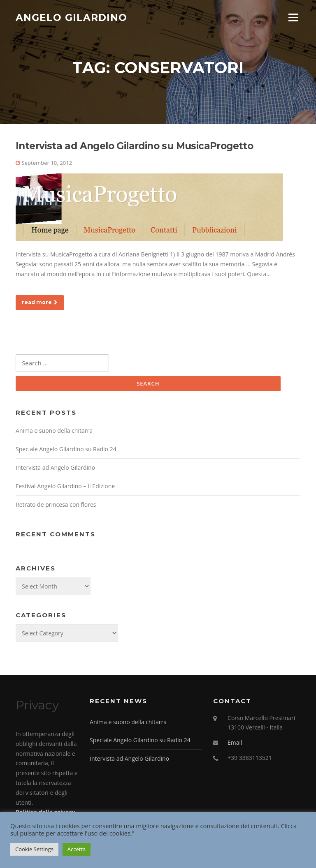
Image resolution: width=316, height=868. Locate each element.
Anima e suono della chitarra (54, 431)
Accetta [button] (77, 849)
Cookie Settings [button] (34, 849)
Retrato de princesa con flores (56, 504)
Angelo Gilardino (71, 17)
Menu (293, 17)
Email (235, 742)
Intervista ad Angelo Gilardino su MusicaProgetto (134, 146)
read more (40, 302)
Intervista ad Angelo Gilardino (55, 467)
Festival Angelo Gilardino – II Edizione (65, 486)
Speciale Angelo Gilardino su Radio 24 (66, 449)
